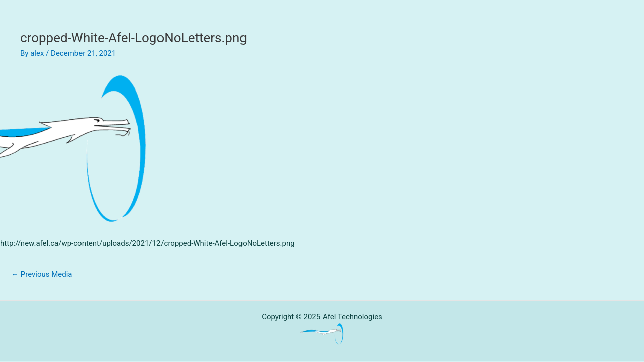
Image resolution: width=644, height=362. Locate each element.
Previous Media (42, 274)
